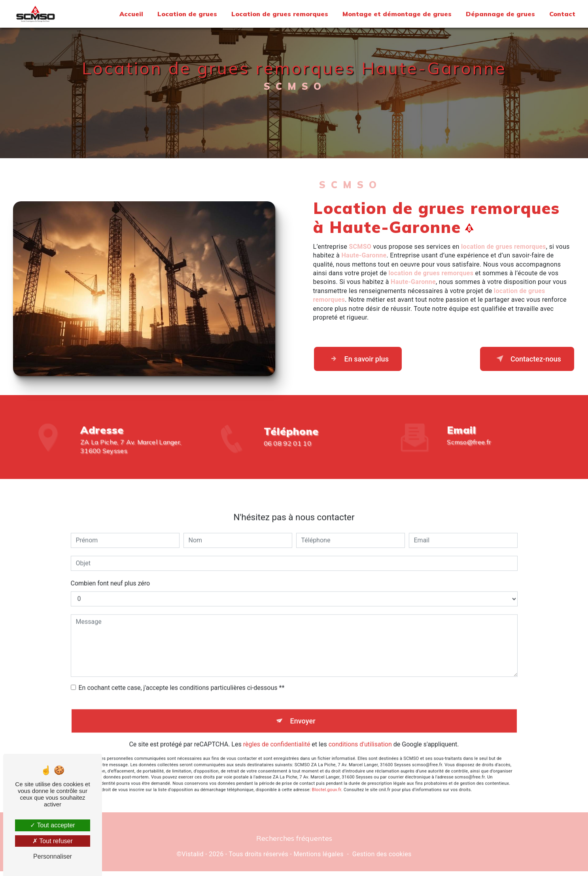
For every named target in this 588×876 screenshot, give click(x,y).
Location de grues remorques (279, 14)
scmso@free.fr (469, 435)
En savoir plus (362, 361)
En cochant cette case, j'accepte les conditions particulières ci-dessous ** (182, 681)
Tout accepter (52, 825)
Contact (562, 14)
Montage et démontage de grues (396, 14)
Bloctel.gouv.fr (327, 785)
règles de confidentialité (277, 739)
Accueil (130, 14)
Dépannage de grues (500, 14)
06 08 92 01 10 (288, 456)
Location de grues (186, 14)
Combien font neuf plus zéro (111, 576)
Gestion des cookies (382, 859)
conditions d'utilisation (360, 739)
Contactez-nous (523, 361)
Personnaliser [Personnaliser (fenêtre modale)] (53, 856)
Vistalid (193, 859)
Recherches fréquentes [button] (294, 843)
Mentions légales (318, 859)
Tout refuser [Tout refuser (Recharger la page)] (53, 841)
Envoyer (303, 715)
